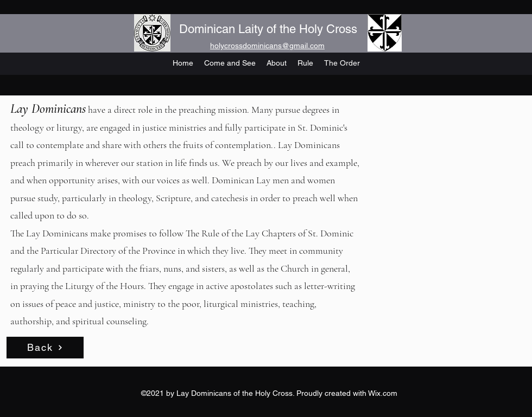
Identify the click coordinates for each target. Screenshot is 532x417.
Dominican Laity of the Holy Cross (268, 29)
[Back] (45, 348)
